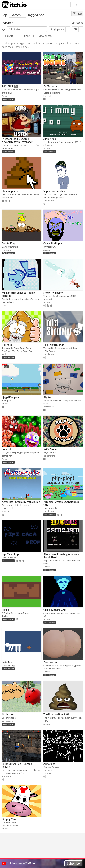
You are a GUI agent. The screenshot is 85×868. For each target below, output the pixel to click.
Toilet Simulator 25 (54, 345)
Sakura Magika (50, 508)
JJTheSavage (49, 351)
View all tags (46, 36)
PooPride (7, 345)
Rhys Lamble (49, 453)
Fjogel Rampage (11, 397)
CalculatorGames (10, 825)
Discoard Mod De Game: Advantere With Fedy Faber (17, 140)
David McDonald (10, 247)
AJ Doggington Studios (13, 773)
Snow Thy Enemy (53, 293)
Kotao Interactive (52, 93)
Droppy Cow (9, 819)
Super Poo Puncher (54, 191)
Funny (26, 36)
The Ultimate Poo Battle (57, 714)
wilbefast (48, 299)
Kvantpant (7, 400)
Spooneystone (9, 718)
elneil (46, 564)
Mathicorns (8, 714)
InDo (46, 721)
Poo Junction (51, 662)
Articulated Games (52, 669)
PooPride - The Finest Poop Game (18, 351)
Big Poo (48, 397)
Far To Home (50, 86)
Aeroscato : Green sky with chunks (21, 502)
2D (75, 29)
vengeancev (7, 148)
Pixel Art (8, 36)
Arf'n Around (51, 449)
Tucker (5, 616)
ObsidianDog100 (10, 665)
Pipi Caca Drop (10, 554)
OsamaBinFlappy (53, 243)
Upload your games (55, 43)
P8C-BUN (7, 86)
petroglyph (7, 456)
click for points (10, 191)
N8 (45, 616)
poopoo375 (8, 197)
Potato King (9, 243)
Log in (77, 4)
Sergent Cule (8, 508)
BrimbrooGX (49, 247)
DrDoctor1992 (9, 557)
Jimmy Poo (50, 139)
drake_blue (7, 93)
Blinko (5, 610)
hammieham (8, 302)
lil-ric (46, 404)
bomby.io (7, 449)
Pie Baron (48, 770)
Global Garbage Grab (55, 610)
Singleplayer (57, 29)
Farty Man (7, 662)
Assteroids (49, 764)
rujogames (48, 145)
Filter (77, 14)
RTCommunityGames (54, 197)
